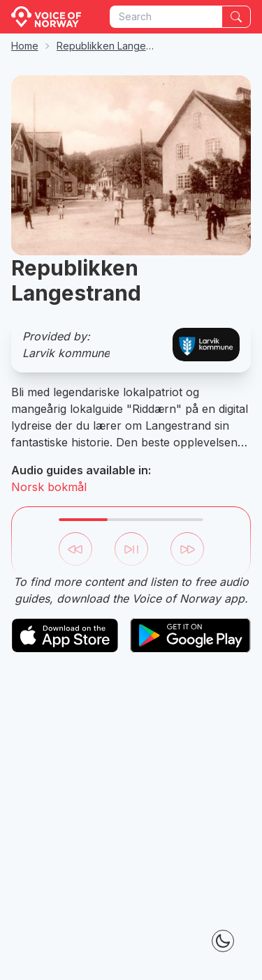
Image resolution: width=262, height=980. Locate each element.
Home (25, 46)
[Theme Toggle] (223, 941)
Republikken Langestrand (116, 46)
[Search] (236, 17)
